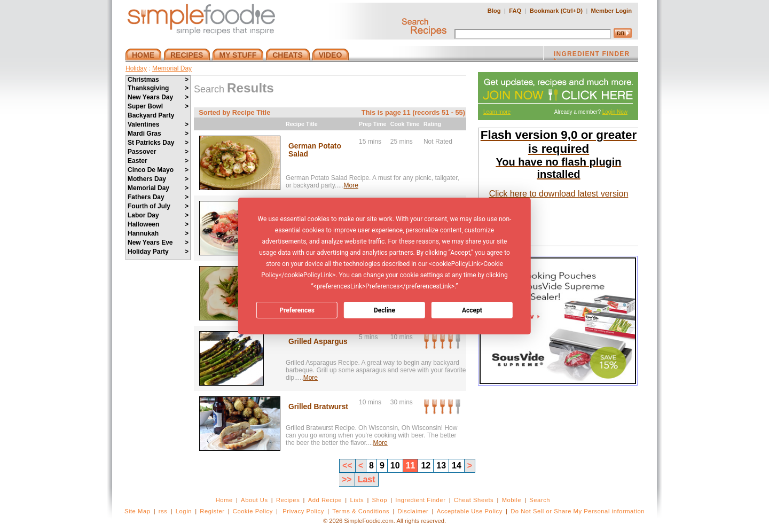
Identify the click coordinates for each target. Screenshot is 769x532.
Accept (472, 310)
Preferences (297, 310)
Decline (384, 310)
